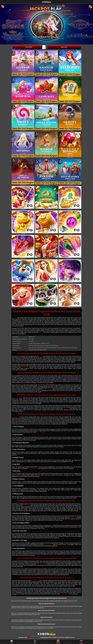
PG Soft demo (27, 505)
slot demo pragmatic (47, 389)
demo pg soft (73, 517)
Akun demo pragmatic (17, 398)
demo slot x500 (40, 432)
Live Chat (81, 642)
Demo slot (14, 318)
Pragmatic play (16, 417)
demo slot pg (66, 408)
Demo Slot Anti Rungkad (34, 637)
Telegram (58, 642)
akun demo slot (25, 367)
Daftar (29, 47)
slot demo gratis (35, 580)
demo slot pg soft (48, 544)
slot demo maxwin (65, 594)
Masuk (64, 47)
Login (12, 642)
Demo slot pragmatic (42, 564)
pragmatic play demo (33, 468)
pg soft (41, 356)
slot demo (41, 332)
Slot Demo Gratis (63, 346)
